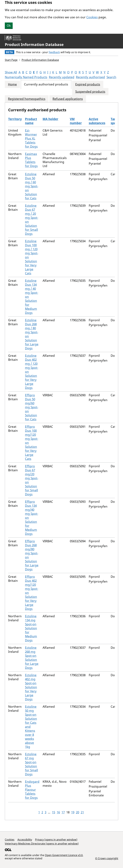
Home (12, 84)
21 (82, 812)
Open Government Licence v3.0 (64, 855)
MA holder (50, 119)
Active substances (97, 121)
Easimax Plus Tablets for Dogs (31, 160)
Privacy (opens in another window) (56, 840)
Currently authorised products (46, 84)
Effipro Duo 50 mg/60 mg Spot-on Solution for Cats (32, 407)
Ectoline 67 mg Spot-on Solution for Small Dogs (31, 764)
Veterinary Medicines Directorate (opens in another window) (42, 844)
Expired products (88, 84)
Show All (11, 72)
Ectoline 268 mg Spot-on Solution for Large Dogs (32, 658)
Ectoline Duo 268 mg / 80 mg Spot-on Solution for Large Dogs (32, 334)
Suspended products (90, 92)
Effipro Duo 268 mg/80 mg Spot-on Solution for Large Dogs (32, 555)
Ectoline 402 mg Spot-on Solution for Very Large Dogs (31, 687)
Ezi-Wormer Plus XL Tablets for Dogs (31, 138)
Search (111, 77)
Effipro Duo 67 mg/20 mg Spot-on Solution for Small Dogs (32, 480)
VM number (76, 121)
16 (58, 812)
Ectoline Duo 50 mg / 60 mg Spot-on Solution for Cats (32, 186)
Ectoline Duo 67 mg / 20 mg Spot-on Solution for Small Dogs (32, 220)
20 (78, 812)
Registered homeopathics (27, 99)
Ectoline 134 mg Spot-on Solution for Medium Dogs (31, 628)
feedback (54, 52)
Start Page (11, 60)
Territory (15, 119)
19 (73, 812)
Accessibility (25, 840)
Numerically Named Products (26, 77)
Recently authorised (90, 77)
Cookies (92, 17)
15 (53, 812)
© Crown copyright (107, 858)
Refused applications (68, 99)
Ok (9, 26)
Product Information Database (34, 44)
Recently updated (62, 77)
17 (63, 812)
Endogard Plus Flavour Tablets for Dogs (32, 790)
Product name (31, 121)
